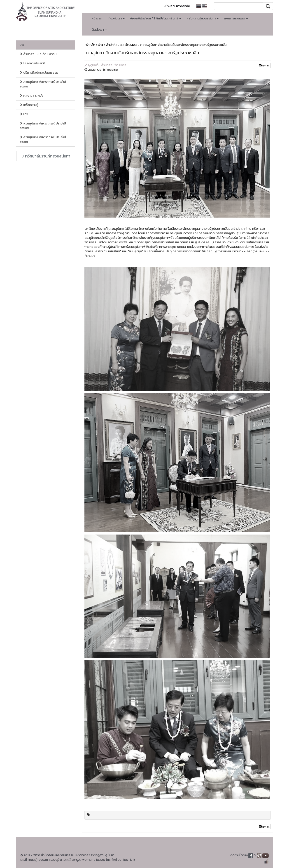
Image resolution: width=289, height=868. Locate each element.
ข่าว (22, 45)
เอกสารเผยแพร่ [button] (236, 18)
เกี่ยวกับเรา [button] (116, 18)
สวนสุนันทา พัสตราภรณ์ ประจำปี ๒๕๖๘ (43, 84)
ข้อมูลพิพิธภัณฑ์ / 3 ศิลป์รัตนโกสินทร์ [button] (156, 18)
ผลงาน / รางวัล (31, 96)
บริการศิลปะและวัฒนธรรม (39, 73)
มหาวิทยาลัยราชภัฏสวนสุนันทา (46, 156)
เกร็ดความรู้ (29, 105)
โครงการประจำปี (32, 63)
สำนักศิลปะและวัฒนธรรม (38, 54)
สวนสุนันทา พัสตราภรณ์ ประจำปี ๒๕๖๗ (43, 126)
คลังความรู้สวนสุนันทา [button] (203, 18)
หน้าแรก (97, 18)
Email (264, 66)
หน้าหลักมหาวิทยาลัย (177, 6)
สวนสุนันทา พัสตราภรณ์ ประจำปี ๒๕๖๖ (43, 140)
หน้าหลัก (90, 45)
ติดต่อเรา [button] (99, 30)
